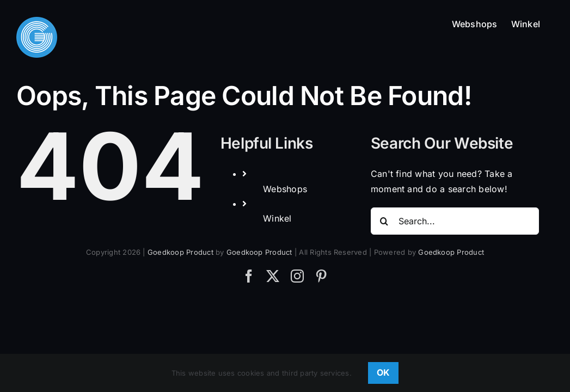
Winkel (277, 218)
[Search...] (455, 221)
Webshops (285, 189)
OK (383, 372)
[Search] (384, 221)
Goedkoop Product (180, 252)
